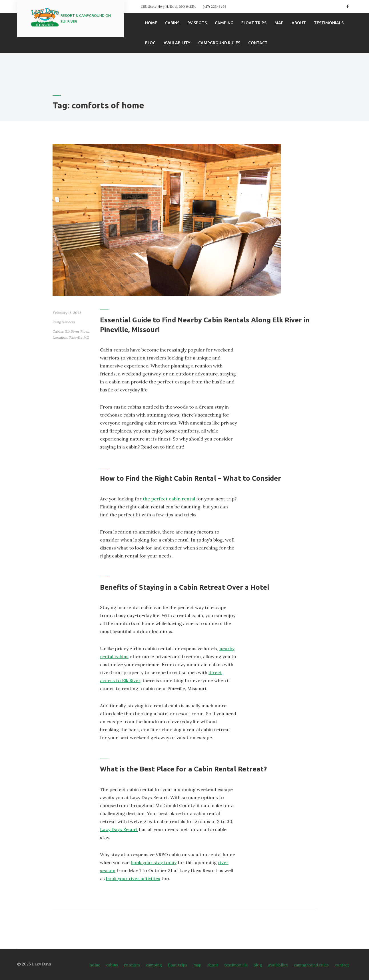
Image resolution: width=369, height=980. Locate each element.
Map (279, 23)
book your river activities (133, 878)
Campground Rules (219, 43)
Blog (150, 43)
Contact (258, 43)
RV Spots (197, 23)
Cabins (172, 23)
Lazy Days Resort (119, 829)
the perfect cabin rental (169, 499)
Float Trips (254, 23)
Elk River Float (77, 331)
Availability (177, 43)
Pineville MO (79, 337)
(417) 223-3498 (215, 6)
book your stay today (154, 862)
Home (151, 23)
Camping (224, 23)
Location (60, 337)
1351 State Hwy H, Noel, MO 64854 (169, 6)
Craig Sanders (64, 322)
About (299, 23)
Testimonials (329, 23)
